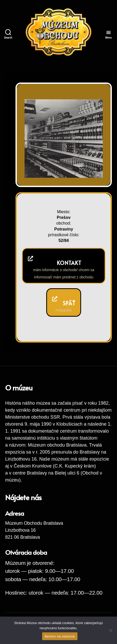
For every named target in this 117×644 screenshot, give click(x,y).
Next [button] (92, 167)
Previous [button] (82, 167)
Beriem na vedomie (60, 636)
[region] (64, 139)
